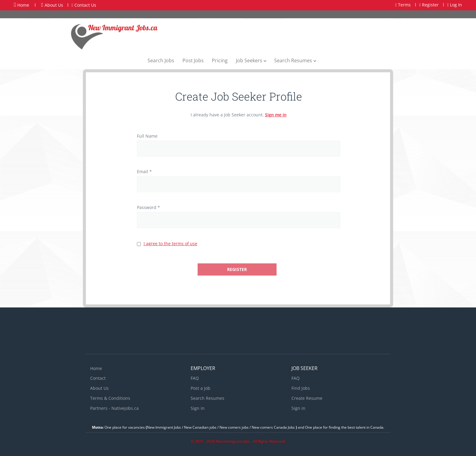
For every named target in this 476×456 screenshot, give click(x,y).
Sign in (198, 408)
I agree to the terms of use (170, 243)
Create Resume (307, 398)
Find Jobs (301, 388)
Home (22, 5)
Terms (403, 5)
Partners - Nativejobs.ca (114, 408)
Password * (148, 207)
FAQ (195, 378)
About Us (52, 5)
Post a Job (201, 388)
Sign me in (276, 115)
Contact (98, 378)
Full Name (147, 136)
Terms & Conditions (110, 398)
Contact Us (84, 5)
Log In (455, 5)
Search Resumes (207, 398)
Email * (144, 171)
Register (429, 5)
